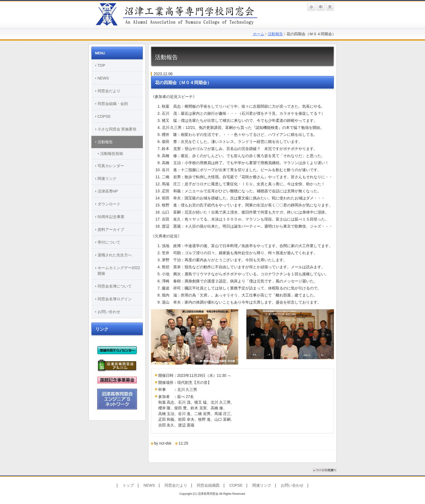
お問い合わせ (109, 312)
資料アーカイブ (111, 229)
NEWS (103, 78)
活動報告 (275, 34)
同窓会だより (109, 91)
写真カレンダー (111, 166)
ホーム (259, 34)
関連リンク (107, 178)
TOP (102, 65)
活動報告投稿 (112, 154)
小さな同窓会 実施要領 (117, 129)
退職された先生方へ (115, 255)
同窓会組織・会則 (113, 104)
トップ (128, 485)
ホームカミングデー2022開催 (119, 271)
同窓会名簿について (115, 286)
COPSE (104, 116)
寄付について (109, 242)
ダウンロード (109, 204)
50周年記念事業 (111, 217)
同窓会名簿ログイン (115, 299)
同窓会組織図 (208, 485)
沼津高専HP (108, 191)
